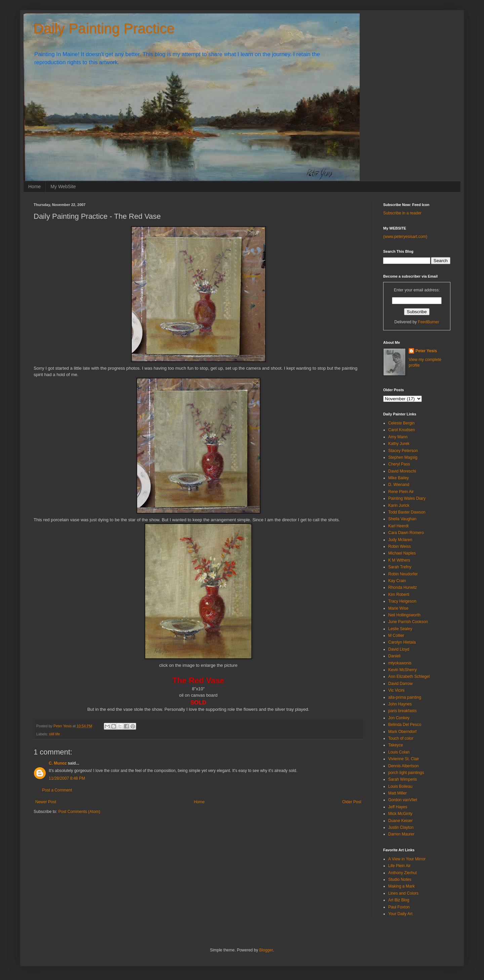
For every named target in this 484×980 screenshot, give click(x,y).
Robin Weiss (399, 546)
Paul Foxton (399, 907)
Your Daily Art (400, 914)
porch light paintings (406, 773)
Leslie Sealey (400, 629)
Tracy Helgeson (402, 601)
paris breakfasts (402, 711)
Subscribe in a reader (402, 213)
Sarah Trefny (400, 567)
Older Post (352, 802)
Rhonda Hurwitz (402, 587)
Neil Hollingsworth (404, 615)
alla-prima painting (405, 697)
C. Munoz (58, 763)
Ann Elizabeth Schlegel (409, 677)
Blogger (266, 950)
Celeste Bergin (401, 423)
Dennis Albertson (404, 766)
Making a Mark (401, 886)
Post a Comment (57, 790)
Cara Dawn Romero (406, 533)
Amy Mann (398, 437)
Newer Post (46, 802)
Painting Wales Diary (407, 498)
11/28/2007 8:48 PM (67, 778)
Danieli (394, 656)
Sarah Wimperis (402, 779)
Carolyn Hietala (402, 642)
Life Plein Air (399, 866)
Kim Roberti (399, 595)
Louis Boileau (400, 786)
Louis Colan (399, 752)
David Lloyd (399, 649)
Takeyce (396, 745)
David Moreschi (402, 471)
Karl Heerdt (398, 526)
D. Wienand (399, 485)
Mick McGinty (400, 814)
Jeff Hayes (398, 807)
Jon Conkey (399, 718)
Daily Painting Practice (104, 29)
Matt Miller (397, 793)
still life (54, 734)
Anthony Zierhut (402, 873)
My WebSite (63, 187)
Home (34, 187)
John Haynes (400, 704)
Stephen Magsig (403, 457)
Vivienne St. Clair (404, 759)
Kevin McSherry (402, 670)
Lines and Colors (403, 893)
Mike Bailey (398, 478)
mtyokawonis (400, 663)
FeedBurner (428, 322)
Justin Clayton (401, 827)
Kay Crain (397, 581)
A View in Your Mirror (407, 859)
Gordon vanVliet (403, 800)
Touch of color (401, 738)
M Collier (396, 636)
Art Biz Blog (399, 900)
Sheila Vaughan (402, 519)
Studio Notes (400, 880)
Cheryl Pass (399, 464)
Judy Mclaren (400, 540)
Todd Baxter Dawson (407, 512)
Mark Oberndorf (402, 732)
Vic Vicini (396, 690)
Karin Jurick (399, 505)
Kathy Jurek (399, 444)
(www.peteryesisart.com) (405, 237)
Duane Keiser (400, 821)
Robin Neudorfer (403, 574)
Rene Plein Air (401, 492)
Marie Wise (398, 608)
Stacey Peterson (403, 451)
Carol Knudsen (401, 430)
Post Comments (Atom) (79, 812)
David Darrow (400, 684)
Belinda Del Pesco (405, 725)
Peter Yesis (426, 351)
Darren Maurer (401, 834)
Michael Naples (402, 553)
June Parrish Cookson (408, 622)
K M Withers (399, 560)
